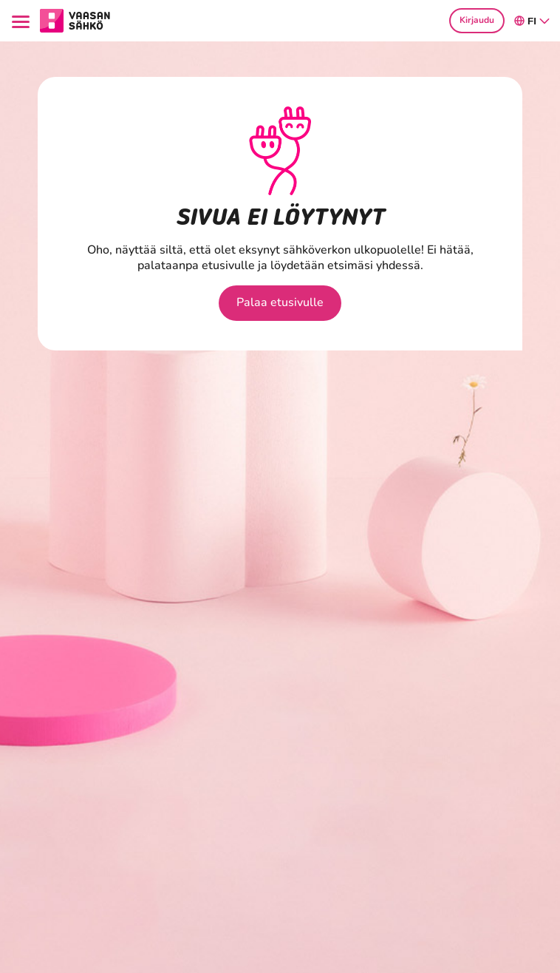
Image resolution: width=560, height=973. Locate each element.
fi (532, 21)
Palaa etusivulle (280, 302)
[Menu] (23, 20)
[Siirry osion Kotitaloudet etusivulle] (75, 19)
